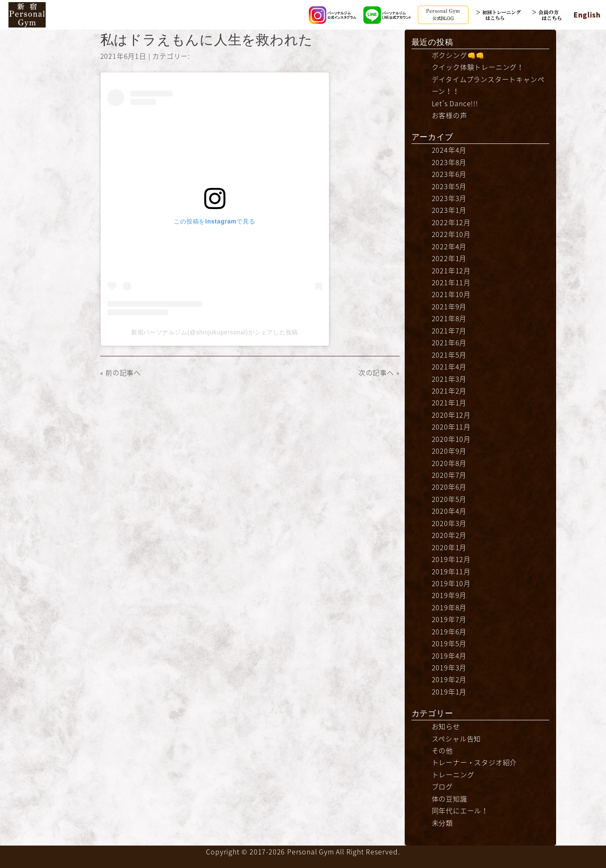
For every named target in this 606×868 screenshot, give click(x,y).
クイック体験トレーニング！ (478, 67)
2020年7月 (449, 475)
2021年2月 (449, 391)
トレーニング (453, 774)
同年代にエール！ (460, 810)
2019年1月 (449, 692)
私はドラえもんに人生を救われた (207, 40)
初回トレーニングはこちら (498, 15)
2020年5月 (449, 499)
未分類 (442, 823)
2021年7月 (449, 331)
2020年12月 (451, 415)
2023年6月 (449, 174)
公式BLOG (443, 15)
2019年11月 (451, 571)
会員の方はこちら (553, 15)
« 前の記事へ (121, 372)
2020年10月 (451, 439)
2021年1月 (449, 402)
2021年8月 (449, 318)
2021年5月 (449, 355)
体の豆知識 (450, 799)
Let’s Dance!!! (455, 103)
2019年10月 (451, 583)
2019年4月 (449, 656)
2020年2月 (449, 535)
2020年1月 (449, 547)
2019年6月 (449, 631)
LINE (388, 15)
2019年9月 (449, 595)
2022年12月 (451, 222)
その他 (442, 750)
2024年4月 (449, 150)
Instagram (333, 15)
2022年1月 (449, 258)
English (587, 14)
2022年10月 (451, 234)
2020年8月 (449, 463)
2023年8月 (449, 162)
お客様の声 (450, 115)
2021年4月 (449, 366)
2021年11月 (451, 282)
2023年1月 (449, 210)
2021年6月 (449, 342)
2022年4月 (449, 246)
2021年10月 (451, 294)
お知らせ (446, 726)
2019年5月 (449, 643)
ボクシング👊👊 (458, 55)
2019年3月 (449, 667)
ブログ (442, 786)
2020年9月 (449, 451)
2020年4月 (449, 511)
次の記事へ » (379, 372)
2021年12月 (451, 270)
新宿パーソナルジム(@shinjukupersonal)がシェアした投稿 (215, 332)
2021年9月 (449, 306)
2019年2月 (449, 679)
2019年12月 (451, 559)
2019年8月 (449, 607)
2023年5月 (449, 186)
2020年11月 (451, 427)
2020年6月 (449, 487)
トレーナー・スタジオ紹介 (474, 762)
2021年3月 (449, 379)
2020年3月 (449, 523)
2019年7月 (449, 619)
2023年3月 (449, 198)
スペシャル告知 (457, 738)
